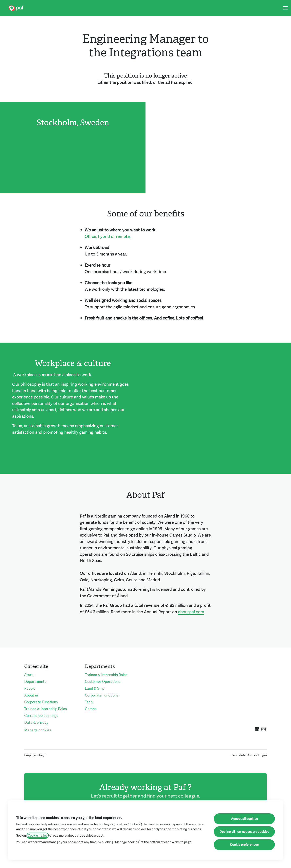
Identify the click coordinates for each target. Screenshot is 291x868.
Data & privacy (36, 723)
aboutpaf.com (191, 612)
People (30, 689)
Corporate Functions (41, 702)
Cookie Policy (38, 836)
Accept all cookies (244, 819)
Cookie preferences (244, 845)
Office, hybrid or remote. (108, 237)
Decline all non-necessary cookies (244, 832)
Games (91, 709)
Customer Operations (103, 682)
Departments (35, 682)
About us (32, 695)
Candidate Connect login (249, 755)
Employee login (35, 755)
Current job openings (41, 716)
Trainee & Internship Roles (46, 709)
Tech (89, 702)
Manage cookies (38, 730)
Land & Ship (95, 689)
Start (28, 675)
